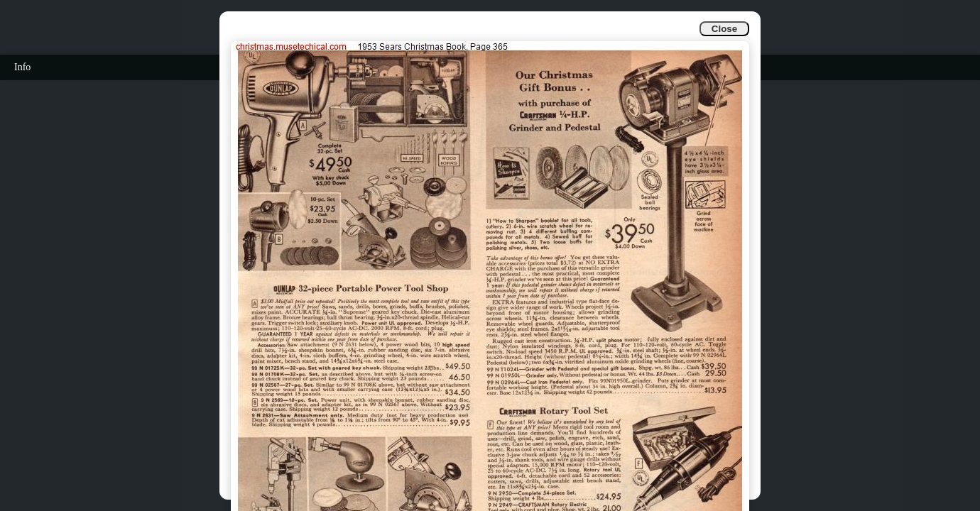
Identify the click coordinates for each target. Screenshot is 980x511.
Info (22, 67)
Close (724, 29)
